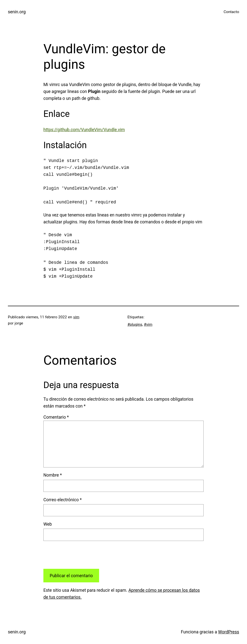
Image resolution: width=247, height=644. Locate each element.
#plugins (135, 324)
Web (48, 524)
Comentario (56, 417)
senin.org (17, 12)
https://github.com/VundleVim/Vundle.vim (84, 130)
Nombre (53, 475)
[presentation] (81, 555)
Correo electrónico (62, 500)
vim (76, 317)
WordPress (229, 632)
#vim (148, 324)
